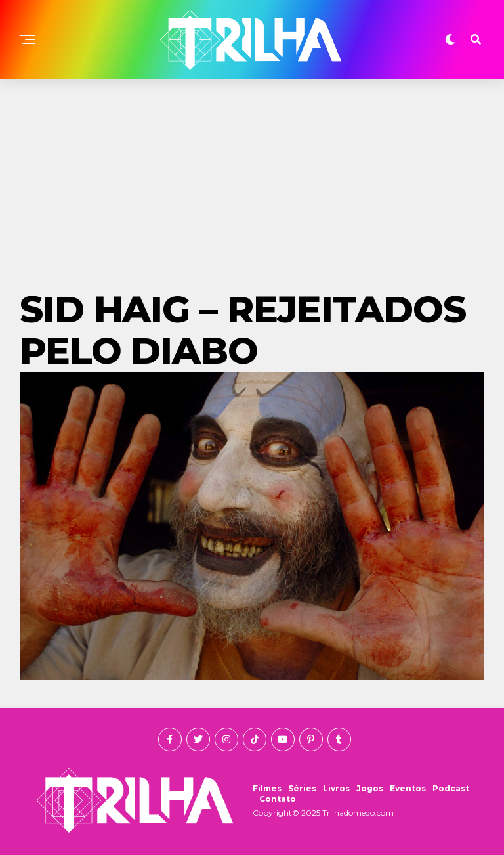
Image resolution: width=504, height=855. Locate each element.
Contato (278, 799)
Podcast (451, 788)
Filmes (267, 788)
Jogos (370, 788)
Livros (336, 788)
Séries (302, 788)
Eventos (408, 788)
